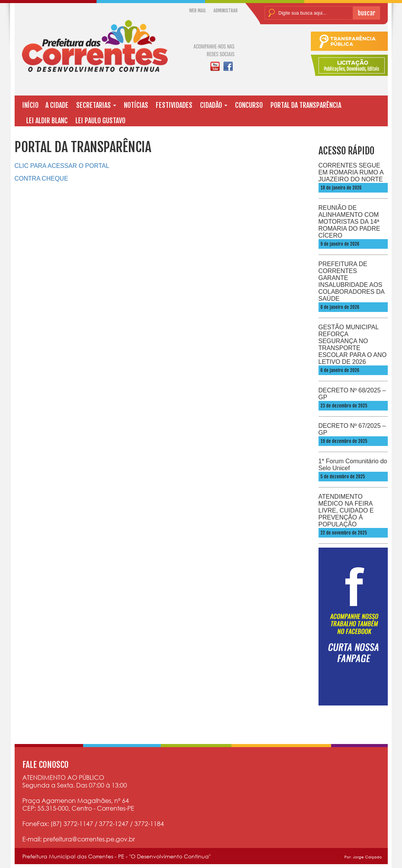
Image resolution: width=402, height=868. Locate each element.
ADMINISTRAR (226, 11)
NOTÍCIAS (136, 105)
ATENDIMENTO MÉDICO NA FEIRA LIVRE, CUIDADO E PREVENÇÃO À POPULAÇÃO (346, 510)
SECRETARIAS (96, 105)
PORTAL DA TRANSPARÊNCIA (306, 105)
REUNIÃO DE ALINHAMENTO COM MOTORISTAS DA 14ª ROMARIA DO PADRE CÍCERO (349, 222)
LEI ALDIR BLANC (47, 121)
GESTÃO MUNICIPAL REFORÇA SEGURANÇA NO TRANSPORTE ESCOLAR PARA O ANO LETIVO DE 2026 (353, 344)
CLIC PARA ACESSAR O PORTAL (62, 166)
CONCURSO (249, 105)
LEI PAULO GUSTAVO (100, 121)
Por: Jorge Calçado (363, 857)
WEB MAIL (198, 11)
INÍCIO (30, 105)
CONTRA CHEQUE (42, 178)
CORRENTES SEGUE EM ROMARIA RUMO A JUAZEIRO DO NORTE (351, 172)
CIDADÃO (214, 105)
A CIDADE (57, 105)
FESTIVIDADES (174, 105)
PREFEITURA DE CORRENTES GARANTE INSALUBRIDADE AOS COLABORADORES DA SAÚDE (352, 281)
